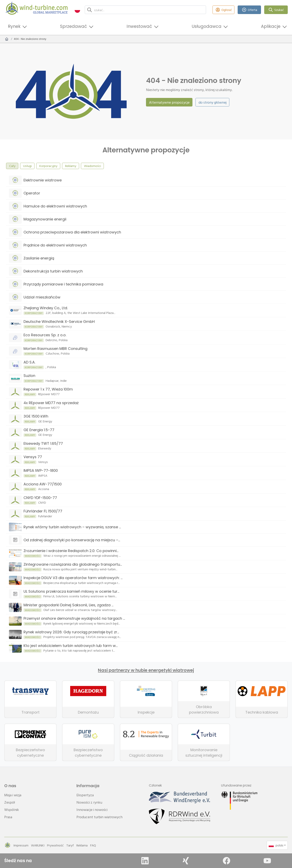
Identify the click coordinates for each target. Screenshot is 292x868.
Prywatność (55, 845)
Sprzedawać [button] (74, 26)
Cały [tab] (12, 166)
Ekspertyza (85, 795)
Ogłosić (223, 10)
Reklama (82, 845)
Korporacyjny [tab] (48, 166)
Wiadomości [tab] (92, 166)
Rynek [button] (14, 26)
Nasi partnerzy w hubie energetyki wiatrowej (146, 670)
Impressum (21, 845)
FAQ (93, 845)
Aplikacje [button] (271, 26)
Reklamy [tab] (71, 166)
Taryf (70, 845)
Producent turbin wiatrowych (99, 817)
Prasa (8, 817)
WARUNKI (38, 845)
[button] (77, 10)
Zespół (10, 802)
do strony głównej (213, 102)
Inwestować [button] (139, 26)
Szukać (276, 10)
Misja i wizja (13, 795)
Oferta (249, 10)
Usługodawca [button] (207, 26)
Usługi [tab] (27, 166)
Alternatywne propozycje (169, 102)
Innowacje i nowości (92, 810)
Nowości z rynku (89, 802)
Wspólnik (12, 810)
